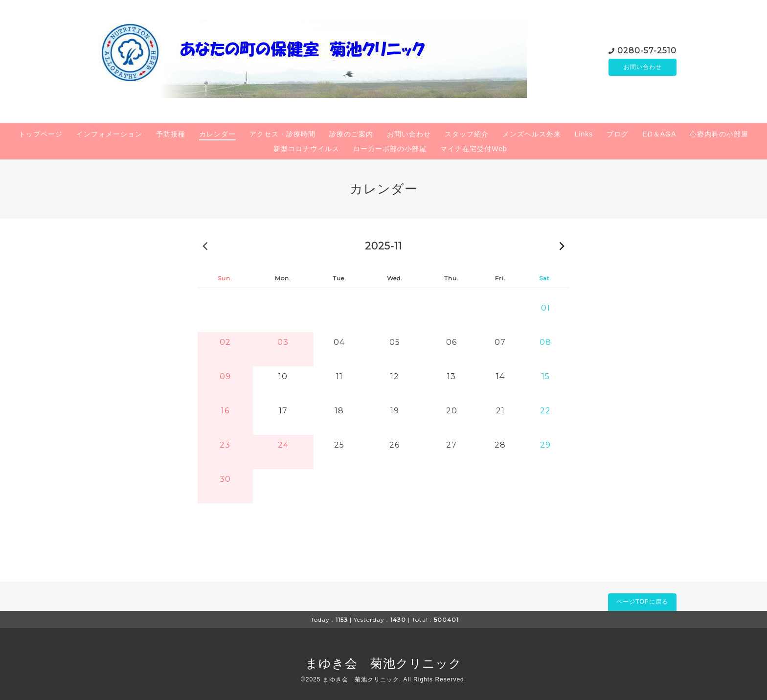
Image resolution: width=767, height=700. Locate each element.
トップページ (41, 134)
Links (584, 134)
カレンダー (217, 134)
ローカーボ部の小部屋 (390, 149)
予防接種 (171, 134)
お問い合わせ (643, 67)
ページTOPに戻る (642, 602)
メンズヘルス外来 (532, 134)
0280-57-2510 (647, 50)
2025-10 (205, 246)
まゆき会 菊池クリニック (383, 663)
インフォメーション (109, 134)
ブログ (618, 134)
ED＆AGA (659, 134)
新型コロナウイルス (306, 149)
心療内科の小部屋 (719, 134)
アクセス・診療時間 (282, 134)
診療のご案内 (351, 134)
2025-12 (562, 246)
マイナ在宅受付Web (474, 149)
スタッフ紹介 (467, 134)
